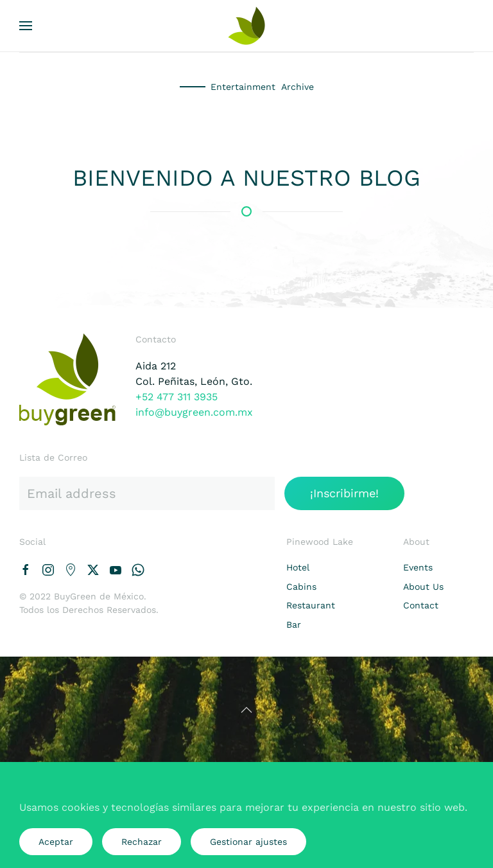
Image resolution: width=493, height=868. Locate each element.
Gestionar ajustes (248, 842)
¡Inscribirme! (344, 493)
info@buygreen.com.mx (194, 412)
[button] (26, 26)
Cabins (301, 587)
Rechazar (142, 842)
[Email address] (147, 493)
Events (418, 567)
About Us (423, 587)
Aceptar (56, 842)
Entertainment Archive (262, 87)
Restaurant (311, 605)
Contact (421, 605)
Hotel (298, 567)
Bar (294, 624)
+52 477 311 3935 (177, 397)
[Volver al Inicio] (246, 26)
